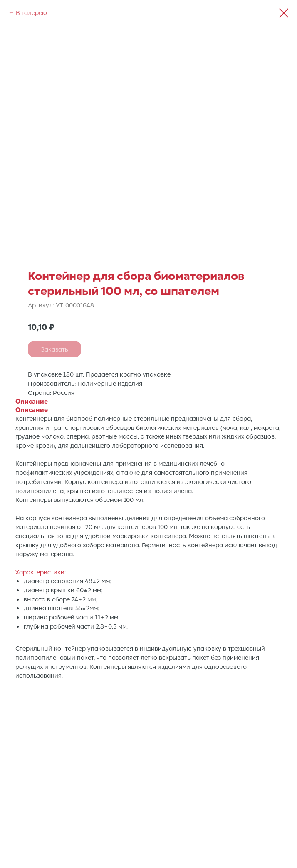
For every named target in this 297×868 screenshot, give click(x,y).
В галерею (31, 12)
